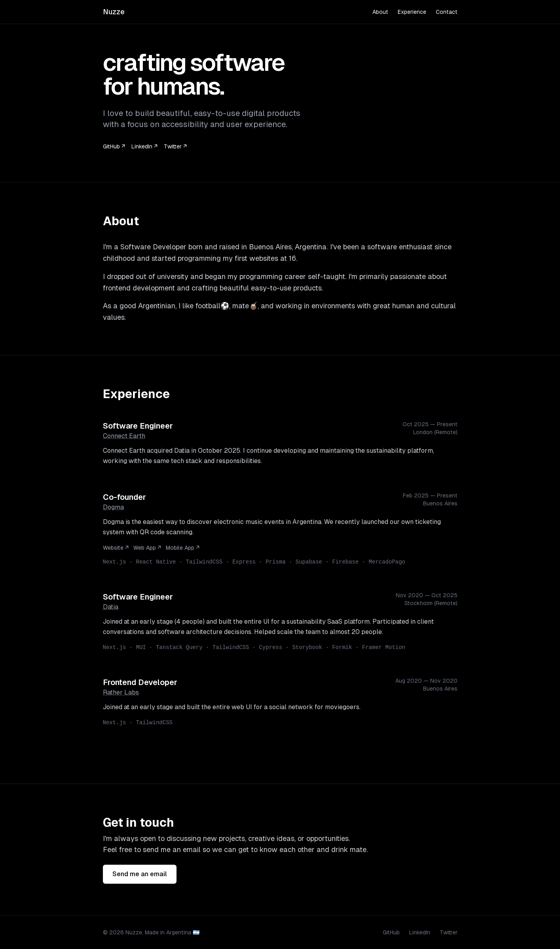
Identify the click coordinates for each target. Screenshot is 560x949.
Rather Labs (121, 692)
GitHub (391, 932)
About (380, 12)
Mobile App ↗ (183, 548)
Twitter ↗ (175, 146)
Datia (111, 607)
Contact (447, 12)
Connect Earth (124, 436)
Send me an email (140, 874)
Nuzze (114, 12)
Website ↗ (116, 548)
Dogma (113, 507)
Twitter (449, 932)
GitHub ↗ (114, 146)
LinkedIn (420, 932)
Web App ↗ (147, 548)
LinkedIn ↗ (144, 146)
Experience (412, 12)
